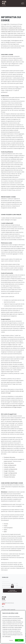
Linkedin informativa (9, 467)
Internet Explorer (8, 528)
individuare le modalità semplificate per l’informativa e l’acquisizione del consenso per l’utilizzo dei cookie (13, 30)
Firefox (6, 526)
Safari (5, 532)
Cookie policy (8, 637)
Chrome (6, 524)
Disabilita (11, 640)
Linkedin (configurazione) (10, 469)
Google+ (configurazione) (10, 473)
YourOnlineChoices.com (15, 550)
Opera (5, 530)
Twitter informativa (9, 463)
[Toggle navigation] (23, 4)
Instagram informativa (10, 475)
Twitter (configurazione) (10, 465)
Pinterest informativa (9, 477)
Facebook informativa (9, 457)
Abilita (19, 640)
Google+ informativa (9, 471)
